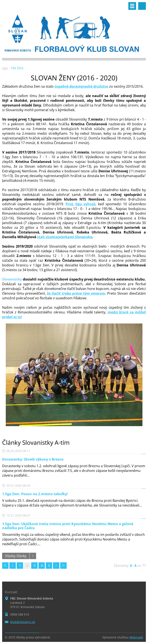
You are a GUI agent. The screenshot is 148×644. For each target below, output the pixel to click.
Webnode (136, 637)
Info (5, 68)
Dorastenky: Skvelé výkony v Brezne (33, 459)
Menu (132, 6)
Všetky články (16, 556)
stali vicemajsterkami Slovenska (65, 237)
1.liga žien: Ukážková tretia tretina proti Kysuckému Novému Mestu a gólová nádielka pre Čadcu (68, 526)
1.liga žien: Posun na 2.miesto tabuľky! (35, 494)
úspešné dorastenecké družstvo (81, 86)
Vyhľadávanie (142, 6)
